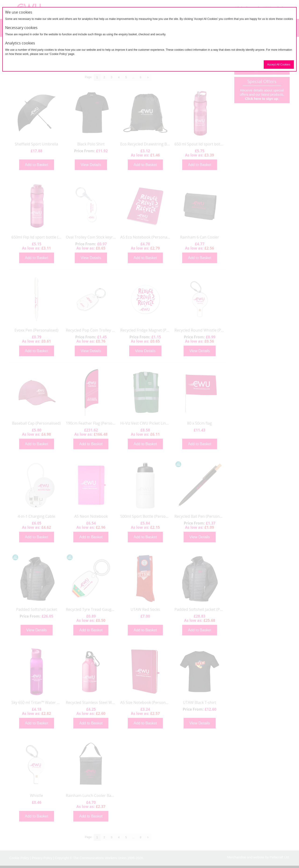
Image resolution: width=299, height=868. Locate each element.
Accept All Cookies (279, 65)
